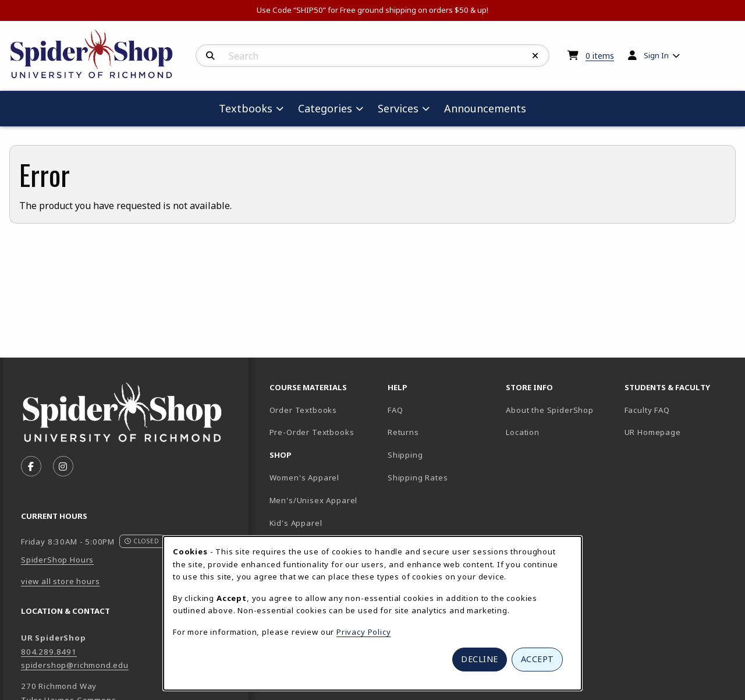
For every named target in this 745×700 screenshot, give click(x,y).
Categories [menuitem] (325, 108)
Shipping (405, 455)
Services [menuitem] (398, 108)
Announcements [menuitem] (485, 108)
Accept (538, 659)
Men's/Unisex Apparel (314, 500)
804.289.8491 (49, 652)
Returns (403, 432)
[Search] (210, 56)
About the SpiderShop (550, 410)
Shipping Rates (418, 478)
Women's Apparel (304, 478)
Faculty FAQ (647, 410)
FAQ (395, 410)
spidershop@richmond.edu (75, 665)
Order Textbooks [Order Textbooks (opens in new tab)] (303, 410)
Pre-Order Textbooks (312, 432)
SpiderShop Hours (57, 560)
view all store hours (61, 581)
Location (523, 432)
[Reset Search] (535, 56)
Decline (480, 659)
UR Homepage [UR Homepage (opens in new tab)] (653, 432)
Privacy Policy (364, 632)
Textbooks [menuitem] (246, 108)
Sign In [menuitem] (656, 55)
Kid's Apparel (296, 523)
